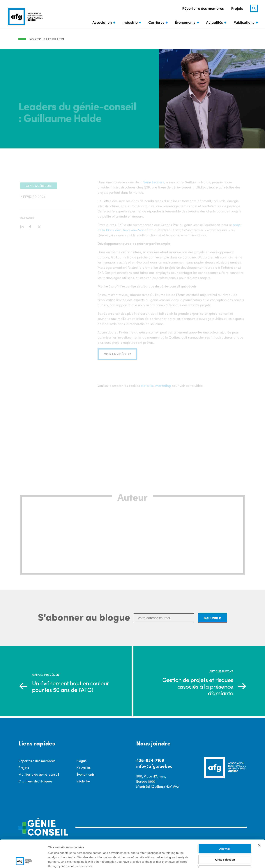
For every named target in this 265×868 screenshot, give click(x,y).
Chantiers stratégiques (35, 781)
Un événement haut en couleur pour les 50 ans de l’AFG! (70, 686)
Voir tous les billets (47, 39)
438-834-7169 (150, 760)
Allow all (225, 823)
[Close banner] (259, 819)
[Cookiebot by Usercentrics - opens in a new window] (24, 861)
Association (102, 22)
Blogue (82, 761)
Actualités (214, 22)
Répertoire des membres (203, 8)
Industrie (130, 22)
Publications (244, 22)
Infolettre (83, 781)
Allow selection (225, 834)
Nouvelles (83, 767)
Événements (185, 22)
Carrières (156, 22)
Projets (237, 8)
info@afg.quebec (154, 766)
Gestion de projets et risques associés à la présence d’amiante (198, 686)
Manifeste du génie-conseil (39, 774)
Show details (193, 861)
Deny (225, 845)
